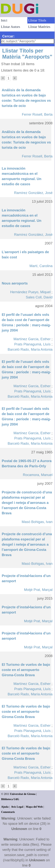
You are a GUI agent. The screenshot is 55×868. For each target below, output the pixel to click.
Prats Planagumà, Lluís (32, 344)
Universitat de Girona (23, 794)
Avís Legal (17, 807)
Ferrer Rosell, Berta (37, 114)
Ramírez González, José (33, 193)
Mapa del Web (34, 807)
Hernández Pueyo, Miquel (30, 292)
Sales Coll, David (39, 297)
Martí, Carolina (41, 266)
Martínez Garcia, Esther (32, 339)
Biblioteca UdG (10, 799)
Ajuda (5, 807)
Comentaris (8, 812)
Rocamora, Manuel (38, 475)
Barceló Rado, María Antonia (30, 349)
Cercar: (8, 36)
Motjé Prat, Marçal (38, 590)
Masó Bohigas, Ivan (37, 522)
